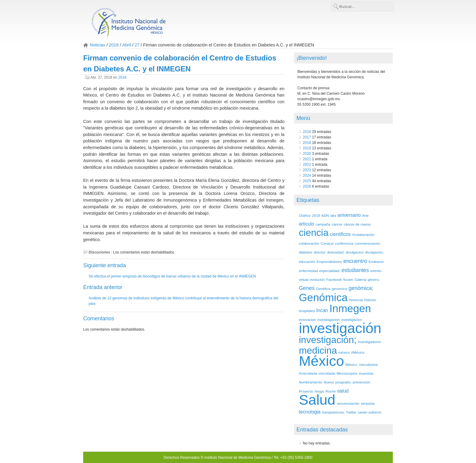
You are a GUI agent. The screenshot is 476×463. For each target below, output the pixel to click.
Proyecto (306, 391)
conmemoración (368, 243)
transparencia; (333, 412)
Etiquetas (308, 200)
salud (343, 391)
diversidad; (336, 252)
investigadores (369, 342)
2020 (307, 154)
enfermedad (308, 271)
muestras (366, 373)
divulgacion (355, 252)
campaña (323, 224)
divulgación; (374, 252)
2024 (307, 175)
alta (333, 215)
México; (352, 364)
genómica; (361, 288)
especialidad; (330, 271)
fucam (348, 279)
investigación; (328, 340)
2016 (307, 132)
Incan (322, 310)
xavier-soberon (370, 412)
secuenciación (348, 403)
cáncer (337, 224)
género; (374, 279)
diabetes (305, 252)
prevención (361, 382)
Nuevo (329, 382)
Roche (331, 391)
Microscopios (347, 373)
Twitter (351, 412)
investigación (340, 328)
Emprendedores (329, 262)
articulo (306, 224)
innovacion (307, 320)
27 (137, 45)
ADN (325, 215)
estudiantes (355, 270)
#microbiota (308, 373)
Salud (317, 400)
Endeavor (376, 262)
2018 (114, 45)
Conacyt (327, 243)
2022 (307, 165)
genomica (340, 289)
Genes (307, 288)
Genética (323, 289)
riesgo (319, 391)
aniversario (349, 215)
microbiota (327, 373)
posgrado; (343, 382)
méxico (344, 352)
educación (307, 262)
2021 (307, 159)
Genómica (323, 297)
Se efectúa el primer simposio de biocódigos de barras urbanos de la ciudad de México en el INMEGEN (172, 276)
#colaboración (363, 235)
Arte (365, 215)
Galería (360, 279)
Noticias (98, 45)
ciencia (314, 233)
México (321, 361)
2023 (307, 170)
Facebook (334, 279)
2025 (307, 181)
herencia (356, 300)
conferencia (344, 243)
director (320, 252)
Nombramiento (310, 382)
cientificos (340, 234)
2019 (307, 148)
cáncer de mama (357, 224)
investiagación (328, 320)
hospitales (307, 311)
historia (370, 300)
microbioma (368, 364)
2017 (307, 137)
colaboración (309, 243)
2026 (307, 186)
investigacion (352, 320)
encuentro (355, 261)
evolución (317, 279)
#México (358, 352)
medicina (318, 351)
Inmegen (350, 308)
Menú (303, 118)
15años (305, 215)
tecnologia (309, 412)
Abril (127, 45)
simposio (368, 403)
